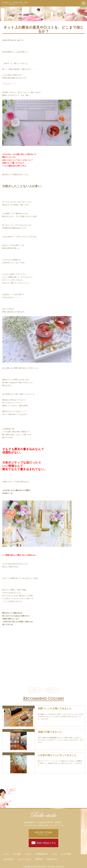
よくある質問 (66, 854)
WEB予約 (39, 859)
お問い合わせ (9, 859)
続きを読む (45, 719)
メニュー (29, 854)
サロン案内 (17, 854)
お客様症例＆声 (42, 854)
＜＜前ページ (35, 690)
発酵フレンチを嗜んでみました (55, 708)
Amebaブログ (52, 859)
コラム (54, 854)
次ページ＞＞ (52, 690)
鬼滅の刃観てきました (50, 732)
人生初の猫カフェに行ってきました (57, 755)
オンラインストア (24, 859)
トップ (6, 854)
